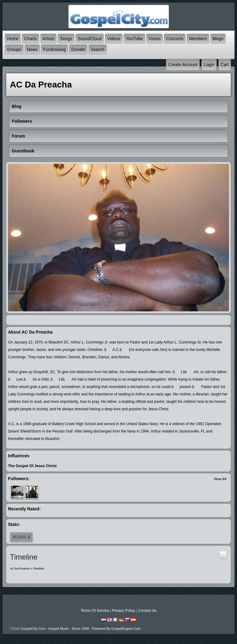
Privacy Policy (124, 611)
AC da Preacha (20, 569)
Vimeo (154, 39)
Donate (78, 49)
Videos (114, 39)
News (32, 49)
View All (220, 479)
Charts (30, 39)
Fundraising (54, 49)
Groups (14, 49)
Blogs (218, 39)
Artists (49, 39)
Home (13, 39)
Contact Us (147, 611)
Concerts (175, 39)
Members (198, 39)
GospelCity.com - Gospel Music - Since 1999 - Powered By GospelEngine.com (81, 629)
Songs (66, 39)
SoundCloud (90, 39)
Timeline (39, 569)
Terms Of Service (95, 611)
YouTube (134, 39)
